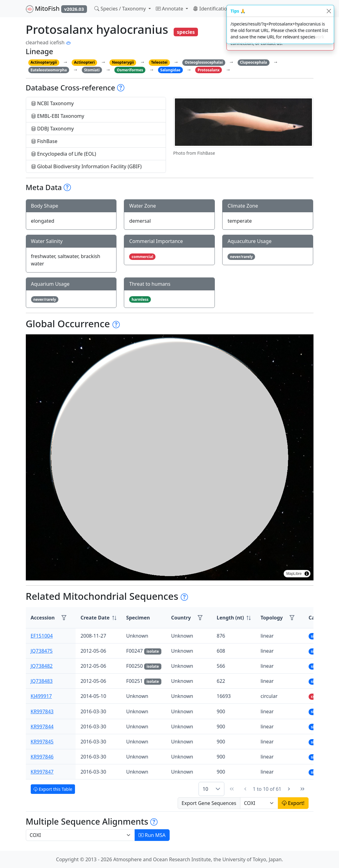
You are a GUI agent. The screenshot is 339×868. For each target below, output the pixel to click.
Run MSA (152, 835)
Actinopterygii (44, 62)
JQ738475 (42, 651)
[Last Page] (302, 789)
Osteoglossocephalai (204, 62)
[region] (170, 457)
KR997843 (42, 711)
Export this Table (53, 789)
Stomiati (92, 70)
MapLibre (294, 574)
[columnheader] (99, 618)
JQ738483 (42, 681)
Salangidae (170, 70)
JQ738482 (42, 666)
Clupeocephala (254, 62)
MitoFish (56, 9)
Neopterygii (123, 62)
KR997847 (42, 772)
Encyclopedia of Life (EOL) (64, 154)
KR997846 (42, 757)
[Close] (329, 11)
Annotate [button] (170, 9)
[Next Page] (289, 789)
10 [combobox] (205, 789)
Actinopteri (85, 62)
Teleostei (159, 62)
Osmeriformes (130, 70)
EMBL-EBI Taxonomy (58, 116)
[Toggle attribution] (307, 574)
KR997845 (42, 742)
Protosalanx (209, 70)
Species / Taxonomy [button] (121, 9)
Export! (293, 803)
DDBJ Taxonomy (53, 129)
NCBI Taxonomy (53, 103)
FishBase (44, 141)
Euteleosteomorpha (49, 70)
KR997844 (42, 727)
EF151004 (42, 636)
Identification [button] (212, 9)
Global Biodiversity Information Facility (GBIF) (86, 166)
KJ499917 (41, 696)
